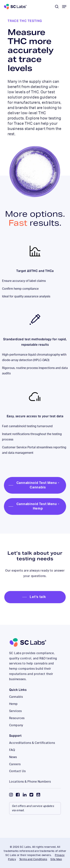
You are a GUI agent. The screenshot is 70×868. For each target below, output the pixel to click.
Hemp (13, 704)
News (13, 757)
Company (16, 725)
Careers (15, 764)
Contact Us (17, 771)
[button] (64, 7)
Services (15, 711)
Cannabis (16, 697)
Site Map (56, 859)
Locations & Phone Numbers (30, 782)
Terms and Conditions (33, 859)
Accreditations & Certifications (32, 743)
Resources (17, 718)
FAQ (12, 750)
